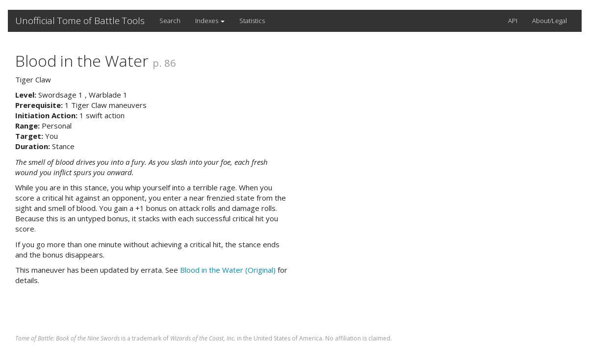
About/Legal (550, 21)
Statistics (252, 21)
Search (170, 21)
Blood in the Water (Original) (228, 270)
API (513, 21)
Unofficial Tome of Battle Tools (80, 21)
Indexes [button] (210, 21)
